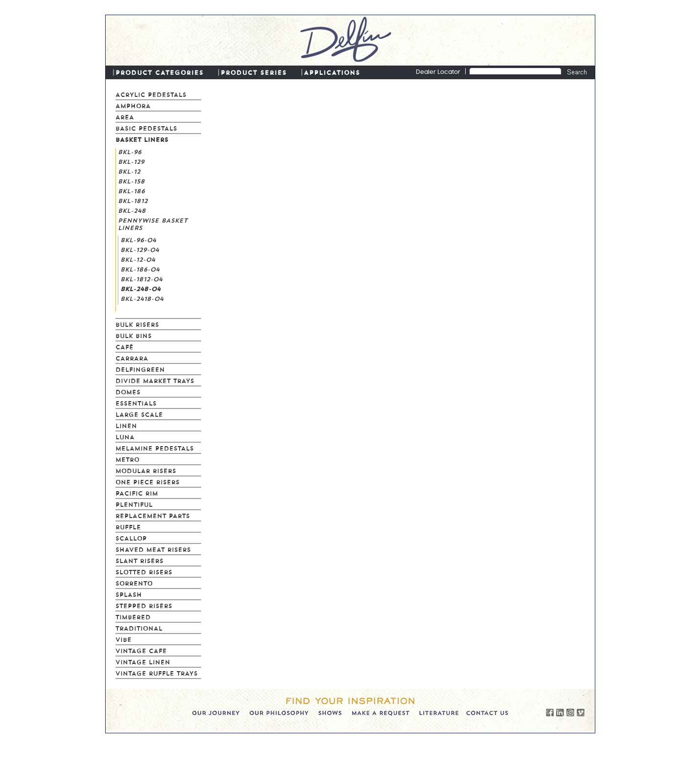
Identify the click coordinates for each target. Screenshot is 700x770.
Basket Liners (142, 139)
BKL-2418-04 (142, 298)
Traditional (139, 628)
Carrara (132, 358)
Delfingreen (140, 369)
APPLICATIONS (332, 72)
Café (124, 346)
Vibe (124, 639)
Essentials (136, 403)
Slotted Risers (144, 571)
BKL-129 (131, 161)
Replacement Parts (153, 515)
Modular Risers (146, 470)
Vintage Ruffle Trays (157, 673)
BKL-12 (129, 171)
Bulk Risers (137, 324)
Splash (129, 594)
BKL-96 (130, 151)
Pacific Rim (137, 493)
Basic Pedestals (146, 128)
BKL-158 (131, 181)
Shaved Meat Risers (153, 549)
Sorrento (134, 583)
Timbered (133, 616)
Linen (126, 425)
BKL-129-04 (140, 249)
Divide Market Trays (155, 380)
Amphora (133, 105)
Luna (125, 436)
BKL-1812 (133, 200)
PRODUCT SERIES (254, 72)
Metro (127, 459)
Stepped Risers (144, 605)
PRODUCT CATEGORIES (159, 72)
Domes (128, 391)
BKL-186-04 (140, 269)
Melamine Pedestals (155, 448)
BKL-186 (131, 190)
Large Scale (139, 414)
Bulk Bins (134, 335)
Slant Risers (139, 560)
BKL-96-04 (138, 239)
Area (125, 116)
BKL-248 (132, 210)
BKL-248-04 (140, 288)
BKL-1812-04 (141, 278)
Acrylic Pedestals (151, 94)
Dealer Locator (438, 72)
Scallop (131, 538)
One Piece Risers (147, 481)
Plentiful (134, 504)
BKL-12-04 (138, 259)
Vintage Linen (143, 661)
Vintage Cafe (141, 650)
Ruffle (128, 526)
